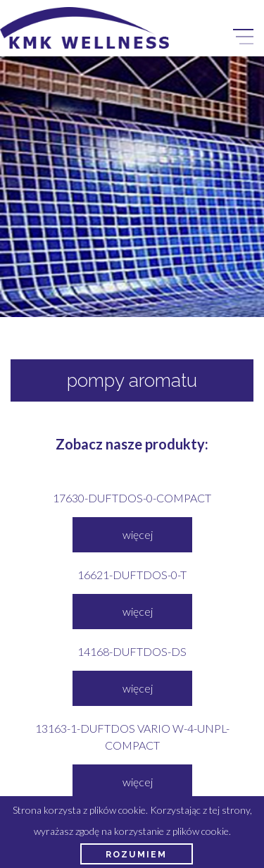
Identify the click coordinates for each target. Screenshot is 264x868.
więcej (138, 534)
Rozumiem (136, 854)
